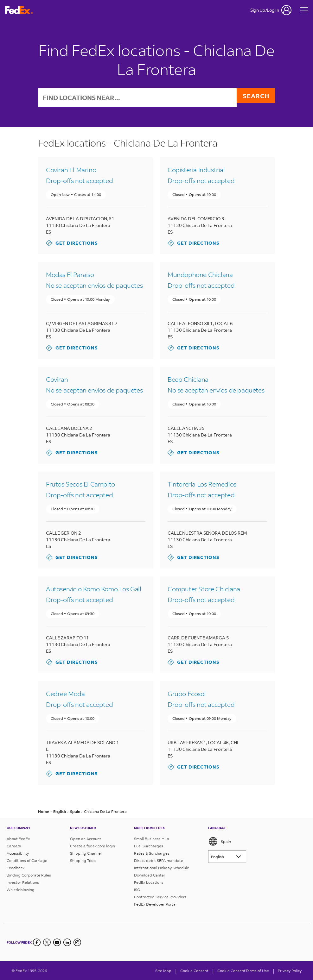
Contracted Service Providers (160, 897)
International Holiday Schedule (162, 868)
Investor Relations (23, 882)
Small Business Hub (152, 839)
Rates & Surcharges (152, 853)
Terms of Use (257, 971)
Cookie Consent (231, 971)
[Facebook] (37, 942)
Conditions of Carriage (27, 861)
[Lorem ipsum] (227, 857)
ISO (137, 890)
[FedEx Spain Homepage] (19, 10)
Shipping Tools (83, 861)
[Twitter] (47, 942)
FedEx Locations (149, 882)
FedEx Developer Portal (155, 904)
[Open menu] (304, 10)
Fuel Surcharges (149, 846)
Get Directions (72, 244)
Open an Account (86, 839)
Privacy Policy (290, 971)
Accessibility (18, 853)
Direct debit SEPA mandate (159, 861)
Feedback (16, 868)
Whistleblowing (21, 890)
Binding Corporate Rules (29, 875)
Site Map (163, 971)
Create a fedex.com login (93, 846)
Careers (14, 846)
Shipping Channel (86, 853)
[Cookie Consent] (194, 971)
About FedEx (18, 839)
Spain (220, 841)
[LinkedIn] (67, 942)
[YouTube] (57, 942)
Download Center (150, 875)
